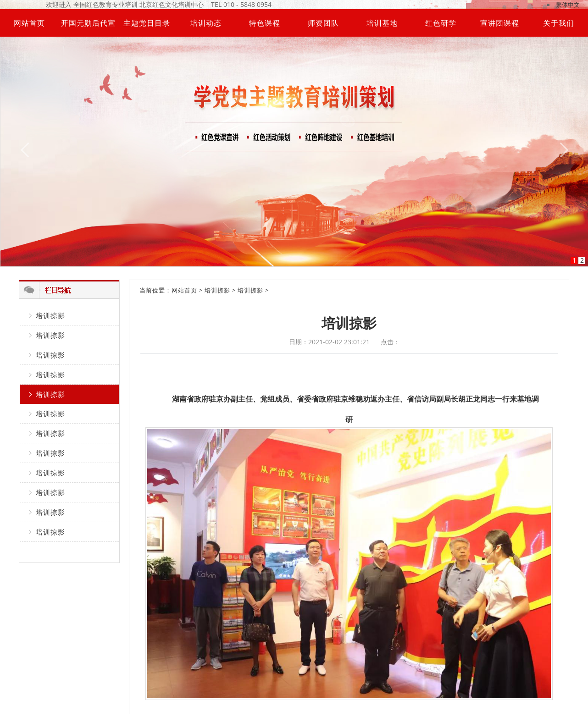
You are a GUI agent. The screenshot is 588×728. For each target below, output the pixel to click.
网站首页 (29, 23)
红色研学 (441, 23)
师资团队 (323, 23)
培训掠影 (50, 315)
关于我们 (559, 23)
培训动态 (206, 23)
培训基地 (382, 23)
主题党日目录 (147, 23)
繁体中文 (568, 5)
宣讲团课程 (500, 23)
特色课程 (265, 23)
